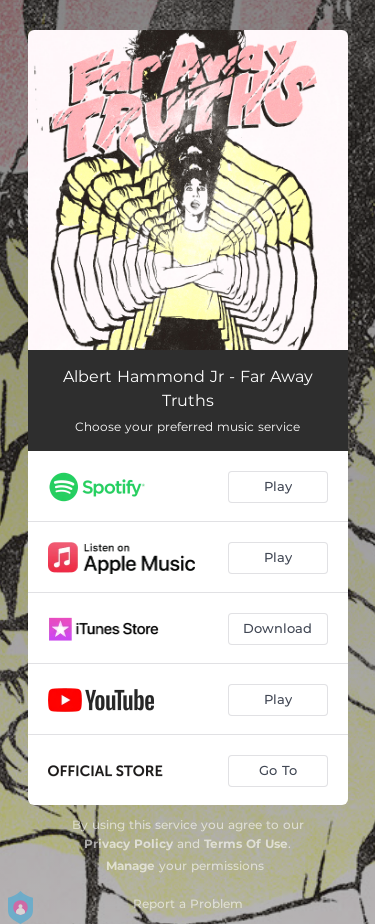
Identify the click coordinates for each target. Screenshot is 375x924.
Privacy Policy (128, 843)
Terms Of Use (246, 843)
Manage (130, 865)
